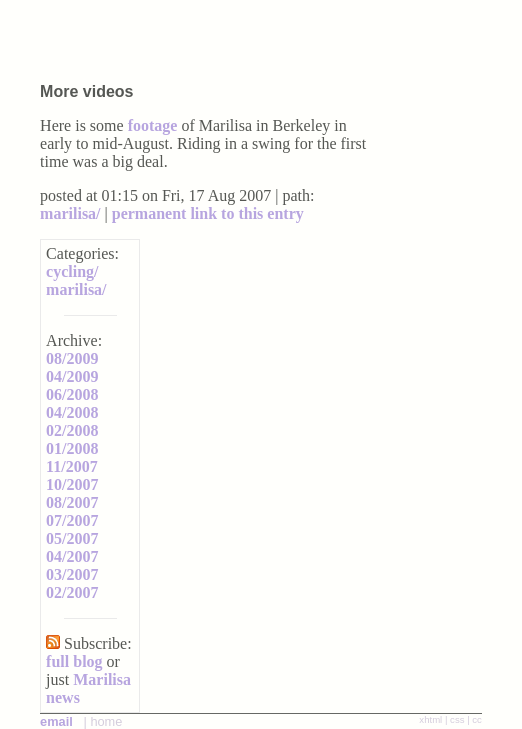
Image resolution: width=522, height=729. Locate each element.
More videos (86, 91)
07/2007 (72, 520)
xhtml (430, 719)
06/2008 (72, 394)
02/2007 (72, 592)
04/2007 (72, 556)
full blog (74, 661)
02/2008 (72, 430)
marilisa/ (70, 213)
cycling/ (72, 271)
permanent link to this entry (208, 213)
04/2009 (72, 376)
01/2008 (72, 448)
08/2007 (72, 502)
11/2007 (72, 466)
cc (477, 719)
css (457, 719)
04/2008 (72, 412)
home (106, 721)
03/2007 (72, 574)
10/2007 (72, 484)
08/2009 (72, 358)
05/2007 (72, 538)
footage (153, 125)
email (56, 721)
